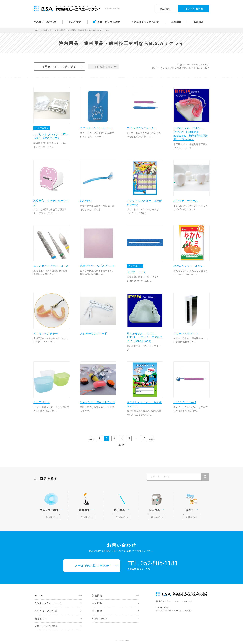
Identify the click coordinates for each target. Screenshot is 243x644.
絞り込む (50, 517)
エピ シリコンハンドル (141, 128)
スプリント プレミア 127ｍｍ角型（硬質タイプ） (51, 136)
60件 (196, 65)
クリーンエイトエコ (186, 333)
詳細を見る (192, 517)
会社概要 (97, 603)
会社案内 (176, 22)
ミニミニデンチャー (46, 333)
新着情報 (199, 22)
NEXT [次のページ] (152, 440)
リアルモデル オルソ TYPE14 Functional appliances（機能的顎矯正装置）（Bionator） (191, 134)
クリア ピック (136, 272)
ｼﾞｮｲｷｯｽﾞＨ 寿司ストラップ (98, 402)
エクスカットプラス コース (51, 266)
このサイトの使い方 (45, 22)
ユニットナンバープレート (96, 128)
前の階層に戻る (104, 67)
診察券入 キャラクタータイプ (51, 202)
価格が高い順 (200, 68)
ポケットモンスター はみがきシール (144, 202)
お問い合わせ (100, 619)
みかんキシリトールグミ (188, 266)
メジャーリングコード (94, 333)
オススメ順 (169, 68)
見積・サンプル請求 (109, 22)
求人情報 (166, 9)
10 (144, 438)
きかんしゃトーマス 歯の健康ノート (144, 404)
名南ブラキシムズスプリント (98, 266)
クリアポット (42, 402)
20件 (189, 65)
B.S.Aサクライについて (145, 22)
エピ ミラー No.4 (185, 402)
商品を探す (75, 22)
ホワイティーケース (186, 201)
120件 (204, 65)
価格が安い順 (184, 68)
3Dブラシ (86, 201)
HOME (37, 30)
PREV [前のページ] (91, 440)
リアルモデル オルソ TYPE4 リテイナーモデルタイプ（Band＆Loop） (145, 337)
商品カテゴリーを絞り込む (59, 67)
